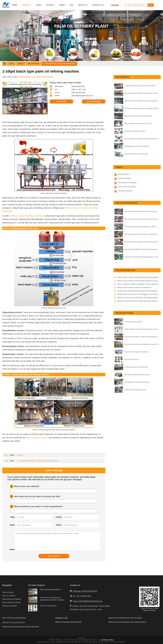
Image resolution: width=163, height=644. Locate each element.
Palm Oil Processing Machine (14, 618)
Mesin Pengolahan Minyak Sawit (68, 622)
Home (14, 5)
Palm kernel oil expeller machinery (136, 352)
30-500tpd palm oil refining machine (137, 146)
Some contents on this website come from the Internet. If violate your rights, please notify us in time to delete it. (81, 642)
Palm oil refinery (34, 64)
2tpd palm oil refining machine (135, 131)
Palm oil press (124, 174)
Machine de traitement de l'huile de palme (125, 618)
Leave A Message (94, 101)
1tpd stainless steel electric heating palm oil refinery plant (37, 461)
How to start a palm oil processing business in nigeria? (139, 281)
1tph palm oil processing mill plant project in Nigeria (142, 257)
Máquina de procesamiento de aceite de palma (127, 622)
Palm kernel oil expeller (127, 183)
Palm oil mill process (132, 359)
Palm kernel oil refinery (127, 187)
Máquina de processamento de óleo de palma (21, 627)
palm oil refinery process (37, 438)
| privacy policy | (107, 640)
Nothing (20, 455)
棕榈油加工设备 (62, 618)
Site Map (81, 638)
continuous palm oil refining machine (26, 216)
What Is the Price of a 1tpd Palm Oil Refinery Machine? (139, 298)
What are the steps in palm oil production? (134, 287)
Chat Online (61, 101)
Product (26, 5)
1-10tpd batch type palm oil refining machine (59, 64)
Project (50, 5)
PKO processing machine (133, 322)
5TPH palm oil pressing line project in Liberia (140, 227)
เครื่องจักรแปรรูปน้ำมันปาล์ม (14, 622)
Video (39, 5)
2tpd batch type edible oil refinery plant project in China (144, 249)
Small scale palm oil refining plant (136, 367)
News (62, 5)
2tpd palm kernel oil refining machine (137, 375)
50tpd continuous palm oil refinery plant (138, 116)
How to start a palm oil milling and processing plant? (138, 277)
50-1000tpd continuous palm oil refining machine (141, 108)
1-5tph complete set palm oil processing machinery (142, 329)
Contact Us (98, 5)
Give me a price (48, 77)
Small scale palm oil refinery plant (136, 154)
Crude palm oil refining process (135, 390)
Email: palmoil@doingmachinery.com (88, 601)
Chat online (36, 77)
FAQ (71, 5)
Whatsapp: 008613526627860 (85, 591)
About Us (83, 5)
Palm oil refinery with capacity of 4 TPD (138, 124)
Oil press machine (125, 191)
